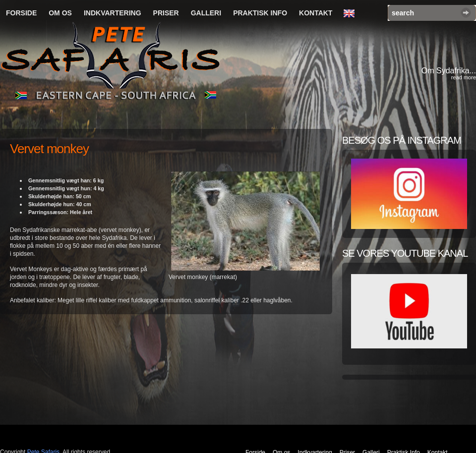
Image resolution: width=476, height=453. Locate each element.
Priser (166, 13)
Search (466, 13)
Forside (21, 13)
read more (464, 77)
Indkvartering (113, 13)
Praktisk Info (260, 13)
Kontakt (316, 13)
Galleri (206, 13)
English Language (352, 14)
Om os (60, 13)
